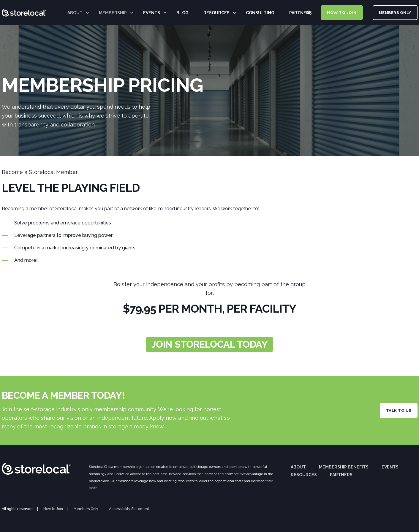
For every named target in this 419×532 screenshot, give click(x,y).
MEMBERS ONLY (395, 12)
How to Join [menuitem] (53, 509)
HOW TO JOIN (342, 12)
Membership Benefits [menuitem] (344, 467)
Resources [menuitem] (304, 475)
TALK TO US (399, 410)
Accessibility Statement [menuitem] (129, 509)
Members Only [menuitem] (86, 509)
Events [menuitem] (390, 467)
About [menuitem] (298, 467)
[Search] (309, 12)
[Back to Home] (24, 31)
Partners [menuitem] (341, 475)
